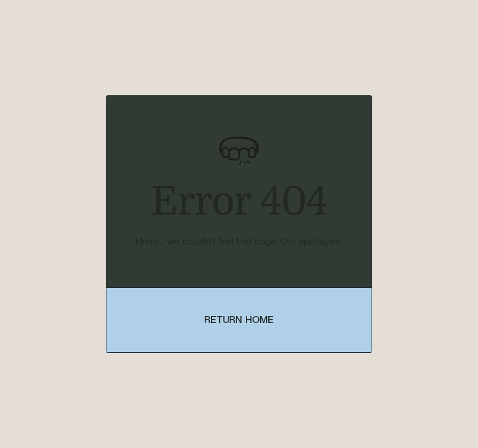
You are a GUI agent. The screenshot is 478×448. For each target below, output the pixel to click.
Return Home (239, 320)
